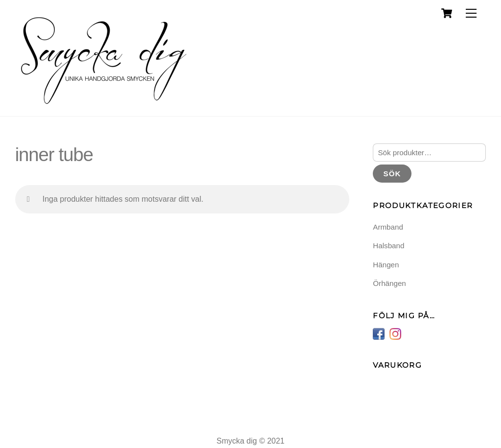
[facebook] (379, 333)
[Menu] (471, 13)
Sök (392, 174)
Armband (388, 227)
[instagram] (395, 333)
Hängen (386, 265)
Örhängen (389, 283)
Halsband (388, 246)
